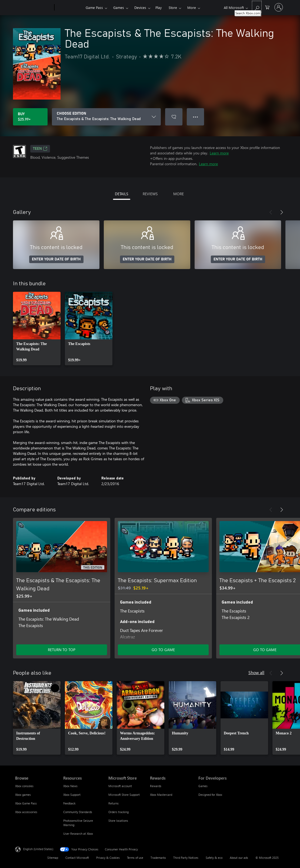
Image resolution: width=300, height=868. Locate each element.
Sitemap (53, 858)
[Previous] (271, 212)
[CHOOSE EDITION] (106, 117)
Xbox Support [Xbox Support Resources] (72, 795)
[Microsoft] (34, 8)
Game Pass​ (94, 7)
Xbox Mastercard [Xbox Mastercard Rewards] (161, 795)
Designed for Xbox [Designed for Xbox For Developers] (210, 795)
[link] (37, 329)
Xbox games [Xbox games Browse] (23, 795)
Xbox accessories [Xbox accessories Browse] (26, 812)
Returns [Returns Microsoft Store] (114, 803)
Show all (256, 672)
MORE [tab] (179, 194)
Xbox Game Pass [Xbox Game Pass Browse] (26, 803)
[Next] (282, 212)
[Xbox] (69, 8)
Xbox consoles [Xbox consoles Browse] (24, 786)
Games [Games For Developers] (203, 786)
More (192, 7)
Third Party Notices (186, 858)
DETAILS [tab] (121, 194)
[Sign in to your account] (279, 7)
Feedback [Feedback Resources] (69, 803)
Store (173, 7)
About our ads (239, 858)
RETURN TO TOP (62, 650)
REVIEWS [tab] (150, 194)
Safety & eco (214, 858)
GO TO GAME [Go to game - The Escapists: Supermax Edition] (163, 650)
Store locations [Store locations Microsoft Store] (118, 821)
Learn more (219, 153)
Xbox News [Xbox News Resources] (70, 786)
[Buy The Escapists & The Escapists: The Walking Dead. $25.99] (30, 117)
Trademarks (158, 858)
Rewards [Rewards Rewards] (156, 786)
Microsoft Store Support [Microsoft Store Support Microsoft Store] (124, 795)
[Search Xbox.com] (257, 7)
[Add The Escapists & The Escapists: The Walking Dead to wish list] (174, 117)
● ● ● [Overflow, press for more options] (196, 117)
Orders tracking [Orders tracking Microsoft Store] (119, 812)
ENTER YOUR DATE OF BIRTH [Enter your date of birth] (56, 259)
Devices (140, 7)
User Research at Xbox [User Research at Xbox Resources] (78, 834)
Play (159, 7)
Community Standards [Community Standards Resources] (78, 812)
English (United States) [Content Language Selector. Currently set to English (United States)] (38, 849)
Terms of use (135, 858)
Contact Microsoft (77, 858)
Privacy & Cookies (108, 858)
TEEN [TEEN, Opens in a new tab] (40, 149)
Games (119, 7)
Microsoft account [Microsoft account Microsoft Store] (120, 786)
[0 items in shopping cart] (267, 7)
